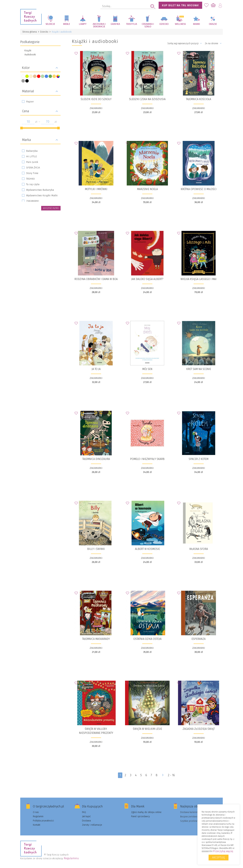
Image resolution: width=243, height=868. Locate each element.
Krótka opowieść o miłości (199, 189)
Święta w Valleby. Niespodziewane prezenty (96, 731)
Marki (197, 24)
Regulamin (38, 816)
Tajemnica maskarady (96, 639)
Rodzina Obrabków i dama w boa (96, 279)
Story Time (32, 173)
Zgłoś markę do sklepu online (146, 812)
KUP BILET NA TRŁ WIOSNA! (180, 5)
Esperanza (199, 639)
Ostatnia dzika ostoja (147, 639)
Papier (30, 102)
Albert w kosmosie (147, 549)
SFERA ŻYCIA (33, 168)
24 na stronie (213, 43)
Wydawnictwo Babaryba (40, 190)
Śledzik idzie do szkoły (96, 99)
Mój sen (147, 369)
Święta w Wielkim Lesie (147, 729)
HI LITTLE (31, 156)
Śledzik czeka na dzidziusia (147, 99)
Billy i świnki (96, 549)
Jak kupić (86, 816)
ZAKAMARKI (33, 201)
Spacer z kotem (199, 459)
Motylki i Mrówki (96, 189)
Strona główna (30, 32)
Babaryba (32, 151)
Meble (67, 24)
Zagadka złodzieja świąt (199, 729)
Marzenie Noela (147, 189)
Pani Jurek (32, 162)
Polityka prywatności (43, 821)
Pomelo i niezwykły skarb (147, 459)
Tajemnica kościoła (199, 99)
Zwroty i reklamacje (92, 825)
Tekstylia (132, 24)
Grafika (115, 24)
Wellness (180, 24)
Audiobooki (30, 55)
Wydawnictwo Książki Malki (42, 195)
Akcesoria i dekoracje (99, 25)
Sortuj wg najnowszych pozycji (185, 43)
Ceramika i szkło (148, 25)
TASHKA (30, 179)
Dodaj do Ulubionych (77, 54)
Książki (28, 51)
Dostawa (86, 821)
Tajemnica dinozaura (96, 459)
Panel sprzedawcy (140, 816)
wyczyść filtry (51, 208)
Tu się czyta (33, 184)
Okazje (213, 24)
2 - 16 (172, 775)
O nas (36, 812)
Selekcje (50, 24)
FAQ (84, 812)
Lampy (83, 24)
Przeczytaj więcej (223, 851)
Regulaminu (71, 858)
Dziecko (164, 24)
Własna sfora (199, 549)
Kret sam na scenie (199, 369)
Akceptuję (219, 857)
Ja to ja (96, 369)
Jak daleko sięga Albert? (147, 279)
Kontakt (37, 825)
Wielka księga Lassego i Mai (199, 279)
